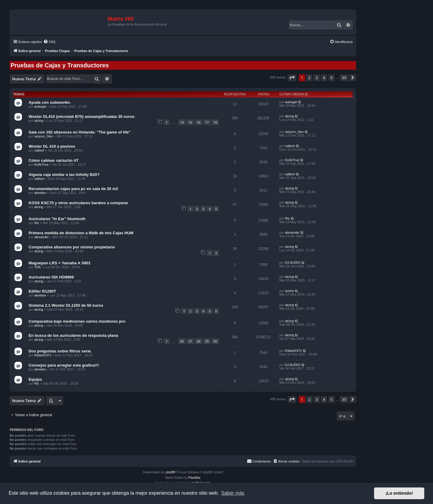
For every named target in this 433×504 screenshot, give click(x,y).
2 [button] (309, 78)
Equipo (35, 379)
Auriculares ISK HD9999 (51, 277)
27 (190, 341)
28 (199, 341)
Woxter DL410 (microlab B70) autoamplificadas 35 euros (81, 117)
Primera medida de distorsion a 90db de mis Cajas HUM (81, 233)
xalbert (39, 150)
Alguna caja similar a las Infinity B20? (64, 175)
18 (215, 122)
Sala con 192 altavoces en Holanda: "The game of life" (80, 132)
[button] (292, 78)
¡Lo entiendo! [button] (399, 493)
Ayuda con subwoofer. (50, 102)
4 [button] (324, 78)
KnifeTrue (41, 164)
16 (199, 122)
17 (207, 122)
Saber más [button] (233, 493)
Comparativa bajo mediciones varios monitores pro (77, 321)
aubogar (40, 106)
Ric (37, 223)
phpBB (170, 472)
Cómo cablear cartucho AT (54, 160)
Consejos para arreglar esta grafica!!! (64, 365)
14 (182, 122)
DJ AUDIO (293, 263)
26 (182, 341)
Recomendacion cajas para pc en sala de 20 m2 (73, 189)
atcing (39, 121)
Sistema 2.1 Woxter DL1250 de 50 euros (66, 305)
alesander (41, 237)
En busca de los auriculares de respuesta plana (73, 335)
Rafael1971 (43, 355)
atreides (40, 193)
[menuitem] (49, 42)
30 (215, 341)
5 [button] (332, 78)
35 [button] (344, 78)
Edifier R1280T (42, 291)
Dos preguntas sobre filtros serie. (60, 351)
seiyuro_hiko (44, 136)
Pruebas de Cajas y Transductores (60, 65)
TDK (38, 267)
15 (190, 122)
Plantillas (194, 478)
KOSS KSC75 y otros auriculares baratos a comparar (78, 203)
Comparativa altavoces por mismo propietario (72, 247)
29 (207, 341)
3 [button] (317, 78)
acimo (289, 291)
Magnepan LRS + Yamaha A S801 (60, 263)
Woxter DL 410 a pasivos (52, 146)
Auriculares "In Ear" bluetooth (57, 219)
